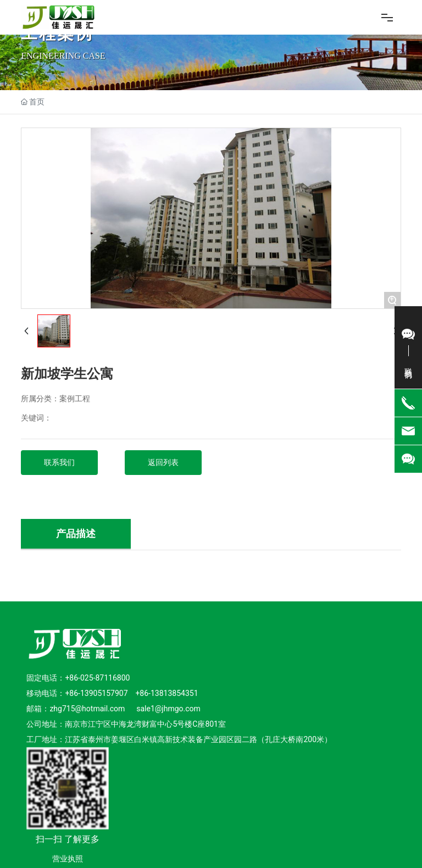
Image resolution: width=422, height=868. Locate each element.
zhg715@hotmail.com (88, 709)
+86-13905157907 (96, 693)
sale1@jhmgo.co (165, 709)
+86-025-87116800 (97, 678)
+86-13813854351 (166, 693)
